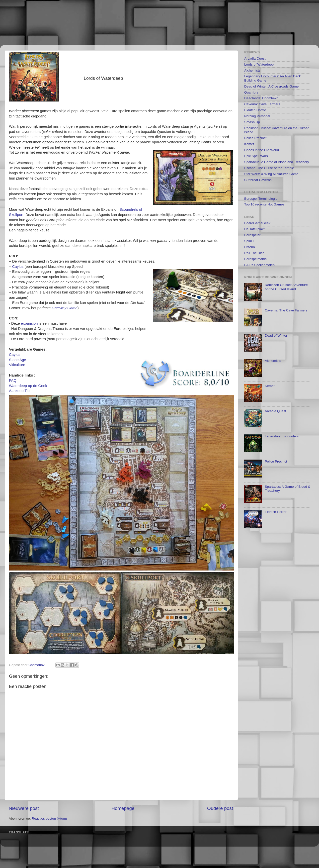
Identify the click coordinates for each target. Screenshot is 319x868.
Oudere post (220, 808)
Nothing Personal (257, 116)
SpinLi (249, 241)
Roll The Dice (254, 253)
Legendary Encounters (282, 436)
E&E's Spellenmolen (259, 265)
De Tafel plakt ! (255, 229)
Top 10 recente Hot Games (264, 204)
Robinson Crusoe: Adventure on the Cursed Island (286, 287)
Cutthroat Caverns (258, 180)
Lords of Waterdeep (259, 64)
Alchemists (252, 70)
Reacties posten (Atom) (49, 819)
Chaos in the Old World (262, 150)
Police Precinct (255, 138)
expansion (29, 323)
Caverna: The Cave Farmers (286, 310)
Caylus (18, 267)
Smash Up (252, 122)
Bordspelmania (255, 259)
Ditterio (250, 247)
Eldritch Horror (255, 110)
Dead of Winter (276, 336)
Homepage (123, 808)
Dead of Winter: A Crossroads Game (271, 86)
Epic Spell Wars (256, 156)
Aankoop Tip (19, 391)
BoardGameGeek (257, 223)
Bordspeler (252, 235)
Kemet (249, 144)
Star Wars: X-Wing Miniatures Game (271, 174)
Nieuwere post (24, 808)
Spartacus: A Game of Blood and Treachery (277, 162)
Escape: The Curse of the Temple (269, 168)
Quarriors (251, 92)
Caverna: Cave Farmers (262, 104)
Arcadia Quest (255, 58)
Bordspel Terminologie (261, 199)
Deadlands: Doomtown (261, 98)
